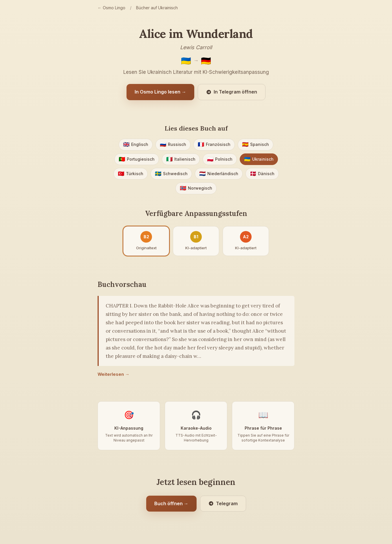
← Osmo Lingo (111, 8)
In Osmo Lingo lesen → (160, 92)
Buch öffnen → (171, 503)
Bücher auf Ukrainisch (157, 8)
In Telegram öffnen (232, 92)
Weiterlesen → (113, 374)
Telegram (223, 503)
